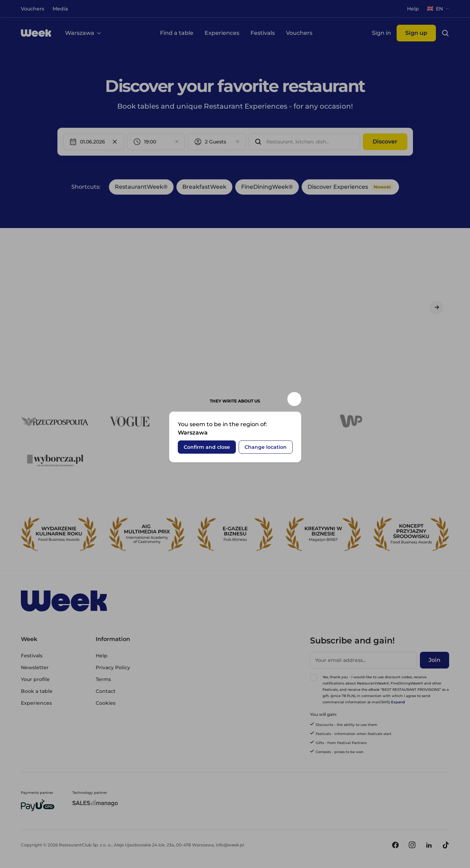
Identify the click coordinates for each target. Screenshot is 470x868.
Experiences (222, 33)
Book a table (37, 691)
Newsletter (35, 667)
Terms (103, 679)
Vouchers (299, 33)
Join (435, 660)
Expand (398, 702)
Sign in (381, 33)
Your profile (35, 679)
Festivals (263, 33)
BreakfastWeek (204, 187)
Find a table (177, 33)
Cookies (106, 703)
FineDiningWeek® (267, 187)
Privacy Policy (113, 667)
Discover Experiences (350, 187)
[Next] (437, 307)
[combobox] (267, 142)
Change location (97, 41)
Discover (385, 142)
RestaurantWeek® (141, 187)
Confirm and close (38, 41)
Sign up (416, 33)
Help (102, 656)
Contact (106, 691)
